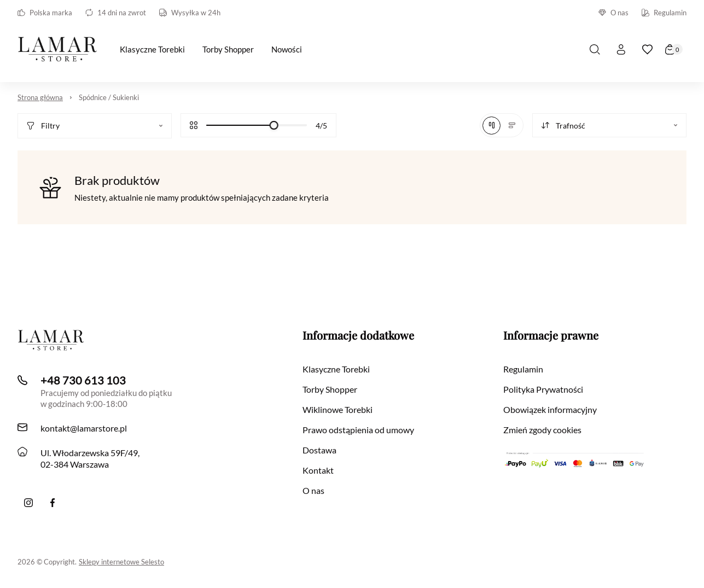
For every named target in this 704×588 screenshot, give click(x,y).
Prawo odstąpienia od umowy (358, 430)
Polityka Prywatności (543, 389)
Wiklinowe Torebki (338, 409)
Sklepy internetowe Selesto (121, 562)
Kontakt (318, 470)
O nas (613, 13)
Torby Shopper (330, 389)
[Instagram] (28, 503)
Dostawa (319, 450)
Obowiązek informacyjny (550, 409)
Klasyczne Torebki (336, 369)
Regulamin (664, 13)
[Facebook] (53, 503)
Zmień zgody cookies (542, 430)
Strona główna (40, 97)
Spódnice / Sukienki (109, 97)
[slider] (274, 125)
